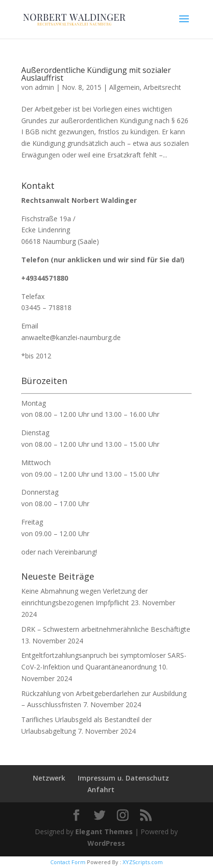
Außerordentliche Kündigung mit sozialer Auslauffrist (96, 74)
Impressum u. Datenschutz (123, 778)
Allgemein (124, 87)
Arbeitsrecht (162, 87)
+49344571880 (45, 278)
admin (44, 87)
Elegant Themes (104, 832)
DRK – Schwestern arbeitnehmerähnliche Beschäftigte (106, 629)
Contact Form (68, 862)
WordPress (106, 843)
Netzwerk (49, 778)
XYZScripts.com (143, 862)
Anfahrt (101, 790)
